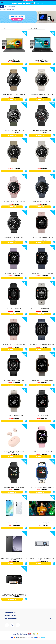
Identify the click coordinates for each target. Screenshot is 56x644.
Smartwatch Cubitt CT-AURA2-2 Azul (42, 202)
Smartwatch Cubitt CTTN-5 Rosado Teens (42, 452)
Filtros (4, 28)
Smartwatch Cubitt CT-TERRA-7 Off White (42, 95)
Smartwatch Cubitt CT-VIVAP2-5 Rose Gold (14, 345)
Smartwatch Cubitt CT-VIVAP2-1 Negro (14, 380)
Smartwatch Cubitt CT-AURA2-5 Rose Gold (14, 202)
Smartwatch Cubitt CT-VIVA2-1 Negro (14, 309)
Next (55, 1)
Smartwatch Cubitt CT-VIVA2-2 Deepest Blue (42, 273)
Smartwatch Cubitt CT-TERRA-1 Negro (42, 130)
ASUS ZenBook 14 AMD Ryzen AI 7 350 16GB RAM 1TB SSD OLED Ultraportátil (42, 60)
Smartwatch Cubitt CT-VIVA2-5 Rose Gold (42, 237)
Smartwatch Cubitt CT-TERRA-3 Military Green (14, 130)
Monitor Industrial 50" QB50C (42, 523)
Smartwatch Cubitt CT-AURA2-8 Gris (42, 166)
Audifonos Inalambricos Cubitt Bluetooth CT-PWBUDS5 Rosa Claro (14, 452)
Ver (26, 64)
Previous (1, 1)
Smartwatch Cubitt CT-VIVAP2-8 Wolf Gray (42, 309)
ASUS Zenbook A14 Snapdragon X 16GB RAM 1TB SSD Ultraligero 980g (14, 60)
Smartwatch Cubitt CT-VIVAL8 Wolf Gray (14, 416)
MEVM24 (42, 642)
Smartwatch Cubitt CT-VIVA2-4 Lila (14, 273)
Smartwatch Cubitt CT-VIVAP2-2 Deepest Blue (42, 345)
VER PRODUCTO (12, 64)
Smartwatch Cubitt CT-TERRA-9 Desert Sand (14, 95)
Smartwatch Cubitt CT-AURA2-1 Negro (14, 237)
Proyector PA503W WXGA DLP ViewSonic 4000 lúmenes (42, 559)
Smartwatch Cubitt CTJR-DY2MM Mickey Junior (42, 487)
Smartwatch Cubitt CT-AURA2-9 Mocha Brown (14, 166)
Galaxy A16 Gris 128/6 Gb (14, 523)
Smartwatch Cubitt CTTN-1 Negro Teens (14, 487)
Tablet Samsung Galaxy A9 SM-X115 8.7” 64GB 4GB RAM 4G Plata (14, 559)
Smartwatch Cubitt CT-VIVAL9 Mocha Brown (42, 380)
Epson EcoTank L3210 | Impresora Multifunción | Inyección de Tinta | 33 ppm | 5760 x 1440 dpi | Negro (14, 595)
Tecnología (11, 10)
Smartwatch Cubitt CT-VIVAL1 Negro (42, 416)
